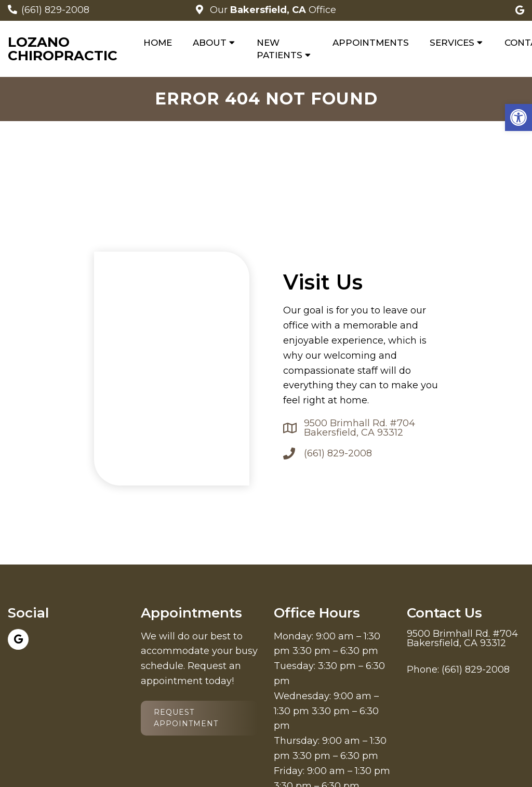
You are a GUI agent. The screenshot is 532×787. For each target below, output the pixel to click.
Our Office (272, 10)
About (210, 43)
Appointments (371, 43)
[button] (518, 117)
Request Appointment (186, 718)
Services (452, 43)
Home (158, 43)
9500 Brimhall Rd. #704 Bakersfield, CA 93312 (360, 428)
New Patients (280, 49)
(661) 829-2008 (55, 10)
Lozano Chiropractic (63, 49)
